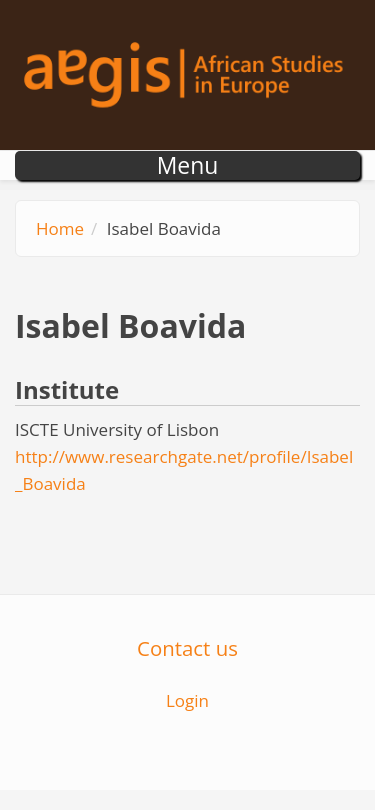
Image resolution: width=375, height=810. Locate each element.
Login (187, 700)
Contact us (187, 648)
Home (60, 228)
